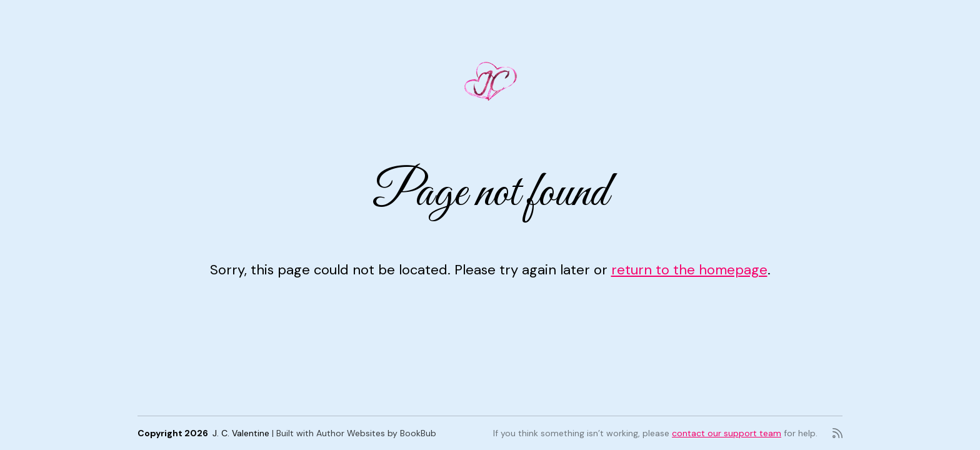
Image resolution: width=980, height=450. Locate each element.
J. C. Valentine (241, 433)
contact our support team (727, 433)
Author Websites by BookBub (376, 433)
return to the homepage (689, 270)
